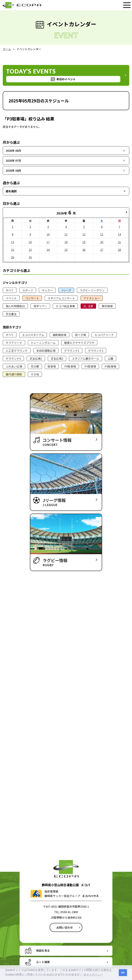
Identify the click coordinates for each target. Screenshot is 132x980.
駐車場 (52, 366)
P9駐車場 (70, 366)
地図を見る (43, 950)
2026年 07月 (13, 160)
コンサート (32, 298)
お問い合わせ (65, 927)
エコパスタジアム (33, 335)
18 (66, 242)
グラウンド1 (72, 351)
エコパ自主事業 (65, 306)
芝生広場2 (57, 358)
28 (119, 250)
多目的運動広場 (46, 351)
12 (84, 234)
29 (13, 257)
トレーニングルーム (43, 343)
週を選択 (11, 191)
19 (84, 242)
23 (30, 250)
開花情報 (107, 306)
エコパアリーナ (104, 335)
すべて (10, 290)
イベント (11, 298)
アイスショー (92, 298)
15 (13, 242)
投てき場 (80, 335)
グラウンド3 (13, 358)
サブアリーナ (14, 343)
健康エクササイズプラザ (79, 343)
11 (66, 234)
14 (119, 234)
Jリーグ (66, 290)
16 (30, 242)
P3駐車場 (90, 366)
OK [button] (123, 973)
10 (48, 234)
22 (13, 250)
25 (66, 250)
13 (102, 234)
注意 (90, 306)
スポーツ (28, 290)
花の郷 (35, 366)
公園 (111, 358)
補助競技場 (59, 335)
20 (102, 242)
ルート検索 (43, 962)
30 (30, 257)
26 (84, 250)
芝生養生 (11, 314)
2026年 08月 (13, 170)
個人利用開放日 (15, 306)
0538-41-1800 (69, 912)
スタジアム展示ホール (86, 358)
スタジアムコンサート (61, 298)
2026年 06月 (13, 151)
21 (119, 242)
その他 (35, 374)
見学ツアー (40, 306)
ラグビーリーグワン (92, 290)
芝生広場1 (36, 358)
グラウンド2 (96, 351)
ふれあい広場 (14, 366)
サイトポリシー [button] (93, 975)
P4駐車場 (110, 366)
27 (102, 250)
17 (48, 242)
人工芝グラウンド (17, 351)
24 (48, 250)
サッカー (47, 290)
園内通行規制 (14, 374)
